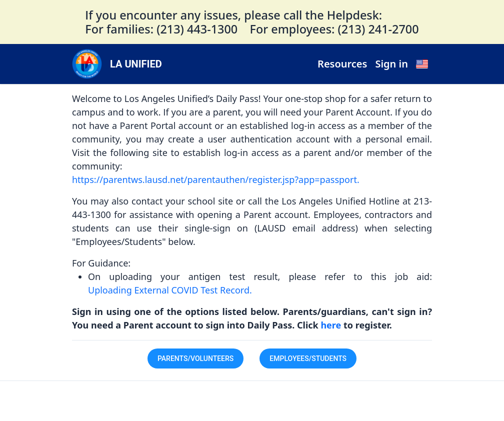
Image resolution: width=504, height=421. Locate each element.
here (332, 325)
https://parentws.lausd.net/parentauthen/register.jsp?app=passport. (216, 179)
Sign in (391, 64)
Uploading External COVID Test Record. (170, 290)
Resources (342, 64)
